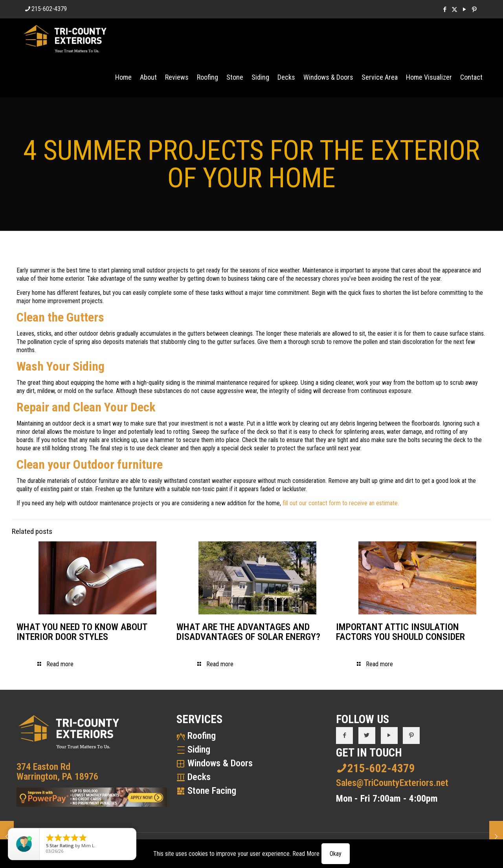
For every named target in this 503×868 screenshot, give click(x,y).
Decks (199, 777)
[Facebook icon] (445, 9)
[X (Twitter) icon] (454, 9)
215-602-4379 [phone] (49, 9)
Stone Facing (212, 791)
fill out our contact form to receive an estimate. (341, 503)
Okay (336, 854)
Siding (199, 749)
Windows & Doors (220, 763)
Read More (306, 854)
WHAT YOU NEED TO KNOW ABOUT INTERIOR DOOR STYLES (82, 632)
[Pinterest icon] (474, 9)
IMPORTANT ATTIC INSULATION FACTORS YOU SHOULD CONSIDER (400, 632)
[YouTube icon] (464, 9)
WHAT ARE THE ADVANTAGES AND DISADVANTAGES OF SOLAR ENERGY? (248, 632)
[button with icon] (344, 736)
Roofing (202, 736)
